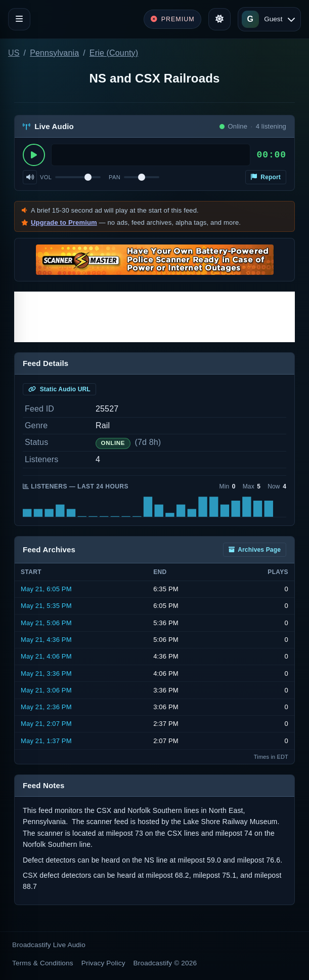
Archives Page (255, 550)
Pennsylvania (54, 53)
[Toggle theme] (219, 19)
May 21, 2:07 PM (46, 724)
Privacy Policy (103, 963)
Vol (46, 177)
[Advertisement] (155, 317)
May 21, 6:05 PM (46, 589)
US (14, 53)
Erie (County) (114, 53)
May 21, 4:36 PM (46, 640)
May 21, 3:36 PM (46, 673)
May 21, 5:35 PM (46, 606)
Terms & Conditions (43, 963)
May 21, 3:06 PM (46, 690)
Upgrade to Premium (64, 222)
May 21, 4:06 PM (46, 656)
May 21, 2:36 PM (46, 707)
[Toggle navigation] (19, 19)
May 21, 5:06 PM (46, 623)
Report (266, 177)
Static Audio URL (59, 389)
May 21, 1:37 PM (46, 741)
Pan (115, 177)
